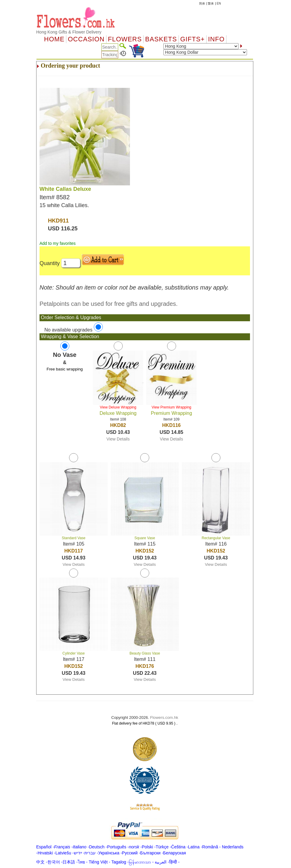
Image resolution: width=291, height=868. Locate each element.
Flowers (125, 39)
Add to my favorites (58, 243)
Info (216, 39)
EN (219, 3)
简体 (202, 3)
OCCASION (86, 39)
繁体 (211, 3)
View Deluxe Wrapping (118, 407)
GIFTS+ (193, 39)
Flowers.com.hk (164, 717)
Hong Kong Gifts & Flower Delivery (69, 32)
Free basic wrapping (65, 369)
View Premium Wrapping (172, 407)
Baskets (161, 39)
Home (54, 39)
